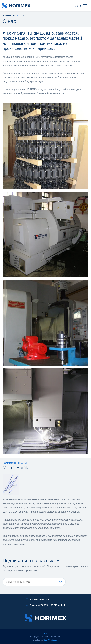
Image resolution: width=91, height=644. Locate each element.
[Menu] (81, 6)
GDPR (46, 634)
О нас (22, 16)
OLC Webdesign (51, 640)
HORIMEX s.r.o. (9, 16)
